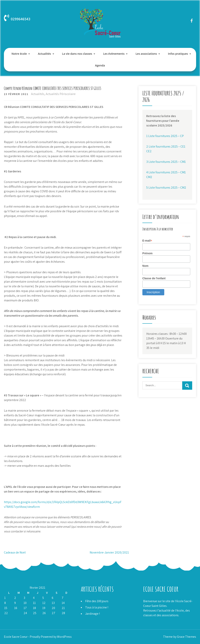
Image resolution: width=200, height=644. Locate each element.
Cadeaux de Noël (15, 552)
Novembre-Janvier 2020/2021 (109, 552)
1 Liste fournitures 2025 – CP (165, 136)
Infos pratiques (178, 54)
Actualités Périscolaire (61, 94)
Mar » (16, 618)
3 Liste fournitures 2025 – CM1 (166, 162)
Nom (145, 266)
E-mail (147, 241)
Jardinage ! (92, 614)
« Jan (7, 618)
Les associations (146, 54)
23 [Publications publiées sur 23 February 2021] (16, 613)
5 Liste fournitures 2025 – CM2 (166, 188)
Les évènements (114, 54)
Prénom (147, 253)
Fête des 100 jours (97, 601)
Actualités (44, 54)
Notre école (19, 54)
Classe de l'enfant (154, 278)
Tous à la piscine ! (97, 607)
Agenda (100, 65)
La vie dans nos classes (77, 54)
